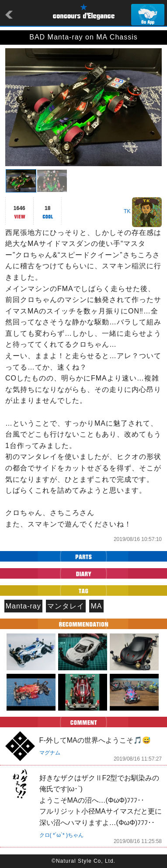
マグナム (50, 753)
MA (97, 606)
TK (127, 211)
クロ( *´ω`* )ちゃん (61, 835)
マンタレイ (66, 606)
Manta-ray (23, 606)
